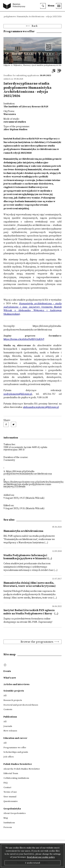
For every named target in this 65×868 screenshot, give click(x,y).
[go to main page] (15, 6)
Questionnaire (11, 801)
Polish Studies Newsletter (18, 764)
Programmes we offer (15, 748)
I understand (33, 863)
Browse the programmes (37, 642)
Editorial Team (11, 773)
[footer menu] (5, 665)
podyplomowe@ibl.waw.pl (18, 394)
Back (35, 26)
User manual (10, 797)
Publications (10, 717)
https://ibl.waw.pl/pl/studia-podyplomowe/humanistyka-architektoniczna (28, 473)
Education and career (15, 738)
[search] (43, 6)
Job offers (9, 757)
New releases (10, 731)
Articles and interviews (16, 684)
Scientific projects (14, 691)
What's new (10, 678)
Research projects (13, 700)
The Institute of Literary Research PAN (26, 107)
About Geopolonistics (15, 813)
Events (7, 671)
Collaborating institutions (16, 778)
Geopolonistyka (12, 809)
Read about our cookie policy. (41, 857)
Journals (8, 726)
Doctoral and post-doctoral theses (21, 705)
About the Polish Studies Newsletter (22, 769)
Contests (8, 709)
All (5, 696)
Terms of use (10, 792)
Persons (8, 827)
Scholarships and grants (16, 752)
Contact (7, 787)
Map (6, 818)
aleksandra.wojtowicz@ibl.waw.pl (41, 407)
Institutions (9, 823)
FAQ (6, 783)
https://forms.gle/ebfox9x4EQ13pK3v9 (24, 339)
